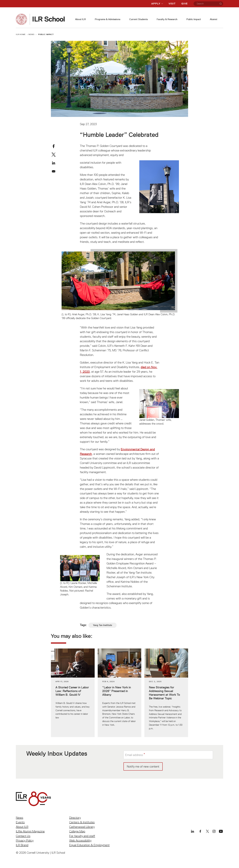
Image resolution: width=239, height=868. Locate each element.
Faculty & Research (167, 19)
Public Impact (194, 19)
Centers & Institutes (82, 822)
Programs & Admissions (108, 19)
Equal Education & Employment (89, 845)
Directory (75, 818)
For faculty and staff (82, 836)
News (31, 34)
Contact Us (23, 836)
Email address (134, 755)
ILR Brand (22, 845)
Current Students (138, 19)
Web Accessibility (80, 840)
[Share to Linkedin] (54, 163)
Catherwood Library (82, 827)
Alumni (214, 19)
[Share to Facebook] (54, 146)
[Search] (221, 4)
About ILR (80, 19)
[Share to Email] (54, 171)
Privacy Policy (25, 840)
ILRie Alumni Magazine (30, 831)
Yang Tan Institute (103, 625)
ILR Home (21, 34)
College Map (77, 831)
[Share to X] (54, 155)
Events (20, 822)
